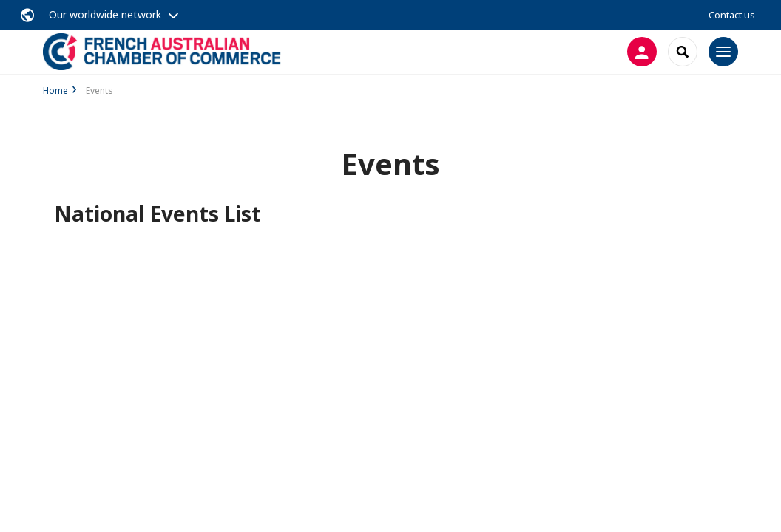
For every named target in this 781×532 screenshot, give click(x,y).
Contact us (732, 15)
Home (55, 91)
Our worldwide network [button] (105, 14)
